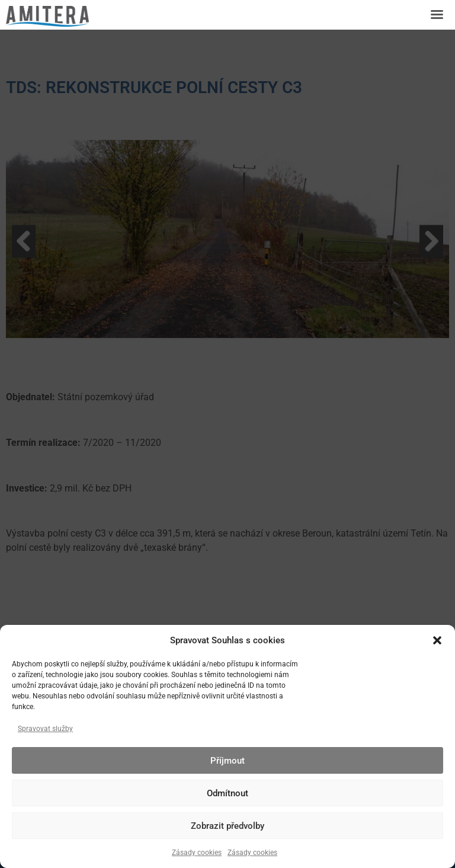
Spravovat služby (45, 729)
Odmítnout (227, 793)
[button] (437, 640)
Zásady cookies (197, 853)
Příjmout (227, 761)
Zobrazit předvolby (227, 826)
